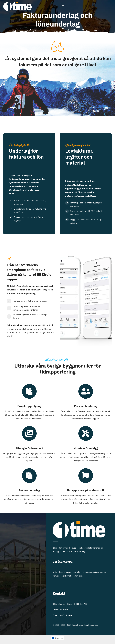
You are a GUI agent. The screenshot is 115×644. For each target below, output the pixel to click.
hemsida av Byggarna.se (88, 625)
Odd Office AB (72, 625)
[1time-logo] (18, 3)
